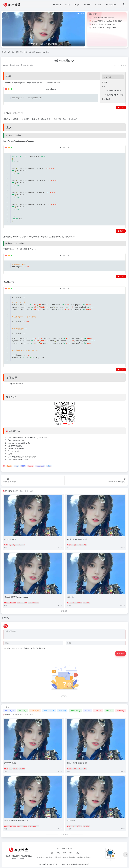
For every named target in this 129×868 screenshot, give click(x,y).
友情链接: (41, 857)
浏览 (27, 491)
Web (109, 711)
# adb (16, 466)
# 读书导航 (86, 602)
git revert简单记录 (10, 539)
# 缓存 (49, 466)
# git (10, 545)
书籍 (17, 52)
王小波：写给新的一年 (17, 449)
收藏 (123, 65)
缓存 (119, 90)
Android (39, 52)
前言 (105, 82)
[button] (78, 14)
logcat (21, 83)
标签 (13, 52)
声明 (58, 849)
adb (44, 52)
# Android (24, 602)
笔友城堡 (53, 864)
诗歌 (62, 711)
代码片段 (49, 711)
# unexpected (40, 466)
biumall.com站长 (28, 65)
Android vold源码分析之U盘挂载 (103, 18)
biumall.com (51, 89)
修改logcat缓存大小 (64, 60)
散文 (69, 545)
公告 (9, 52)
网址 (21, 52)
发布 (16, 491)
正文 (48, 52)
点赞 (32, 491)
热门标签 (58, 857)
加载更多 (64, 611)
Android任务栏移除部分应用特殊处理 (22, 457)
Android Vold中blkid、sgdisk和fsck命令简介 (107, 21)
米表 (25, 52)
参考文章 (107, 98)
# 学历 (79, 545)
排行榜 (70, 849)
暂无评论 (6, 618)
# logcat (30, 466)
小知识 (35, 711)
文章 (64, 853)
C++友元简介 (13, 451)
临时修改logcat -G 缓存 (115, 94)
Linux (120, 711)
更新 (21, 491)
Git (6, 545)
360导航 (80, 857)
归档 (34, 52)
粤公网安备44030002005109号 (80, 864)
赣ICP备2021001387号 (63, 864)
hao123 (65, 857)
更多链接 (87, 857)
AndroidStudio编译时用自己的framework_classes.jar (27, 438)
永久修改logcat (112, 90)
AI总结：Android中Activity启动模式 (104, 28)
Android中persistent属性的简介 (20, 443)
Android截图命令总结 (16, 440)
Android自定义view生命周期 (19, 460)
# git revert (22, 545)
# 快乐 (84, 545)
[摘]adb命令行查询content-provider (16, 597)
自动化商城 (49, 857)
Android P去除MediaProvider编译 (103, 24)
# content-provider (34, 602)
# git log (15, 545)
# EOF (23, 466)
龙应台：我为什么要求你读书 (77, 539)
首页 (5, 52)
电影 (30, 52)
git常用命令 (71, 597)
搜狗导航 (72, 857)
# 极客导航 (79, 602)
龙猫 (10, 454)
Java (98, 711)
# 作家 (74, 545)
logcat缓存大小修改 (16, 384)
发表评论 (120, 653)
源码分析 (75, 711)
